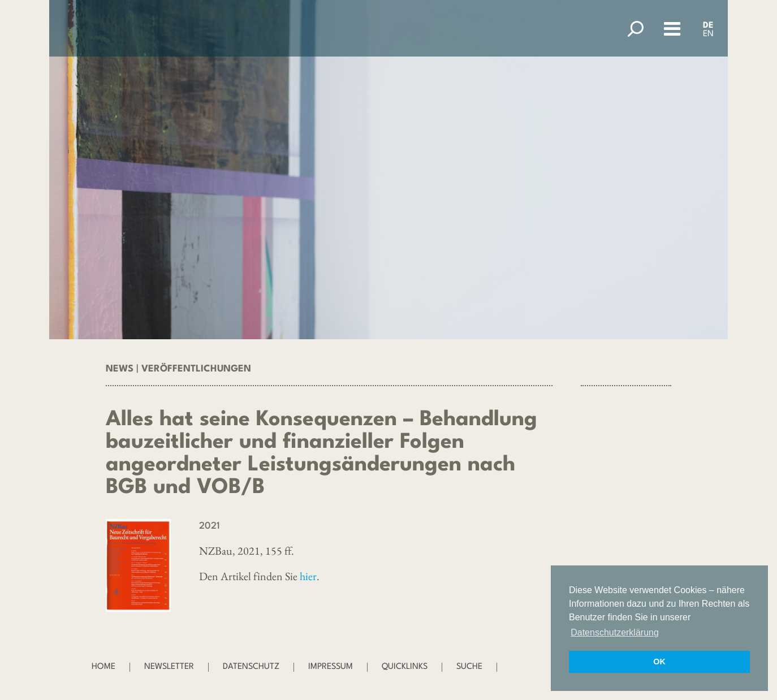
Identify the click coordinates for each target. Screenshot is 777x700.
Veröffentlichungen (196, 369)
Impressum (331, 667)
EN (708, 34)
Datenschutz (251, 667)
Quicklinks (405, 667)
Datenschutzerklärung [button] (615, 632)
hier (308, 576)
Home (103, 667)
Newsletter (169, 667)
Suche (469, 667)
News (120, 369)
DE (708, 26)
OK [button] (659, 662)
